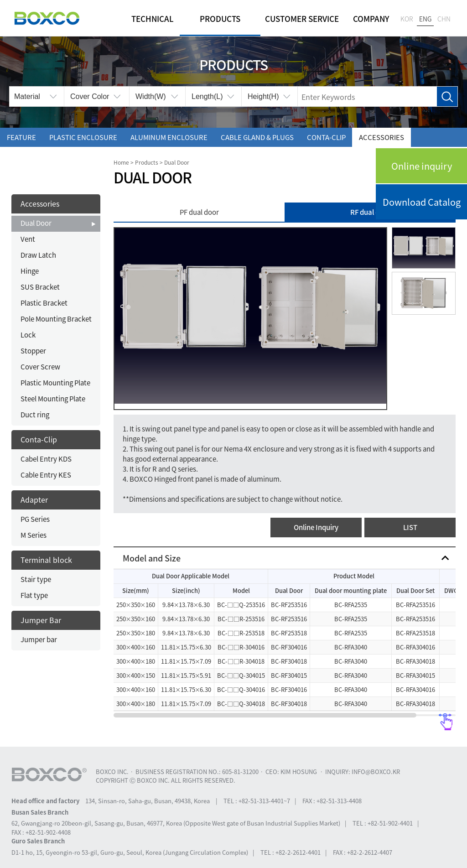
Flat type (34, 595)
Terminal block (46, 560)
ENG (425, 19)
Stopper (33, 351)
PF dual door (199, 212)
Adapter (34, 499)
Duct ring (35, 415)
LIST (410, 527)
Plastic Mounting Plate (55, 383)
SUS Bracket (40, 287)
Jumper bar (39, 639)
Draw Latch (38, 255)
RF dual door (370, 212)
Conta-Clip (326, 137)
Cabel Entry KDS (46, 459)
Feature (21, 137)
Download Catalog (422, 202)
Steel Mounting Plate (53, 399)
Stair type (36, 579)
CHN (444, 19)
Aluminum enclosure (169, 137)
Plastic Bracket (44, 303)
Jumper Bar (41, 620)
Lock (28, 335)
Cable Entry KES (46, 475)
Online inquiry (422, 166)
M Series (34, 535)
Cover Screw (40, 367)
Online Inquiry (316, 527)
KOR (407, 19)
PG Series (35, 519)
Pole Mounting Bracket (56, 319)
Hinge (30, 271)
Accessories (381, 137)
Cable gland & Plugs (257, 137)
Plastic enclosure (83, 137)
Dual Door (36, 223)
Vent (28, 239)
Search (447, 97)
